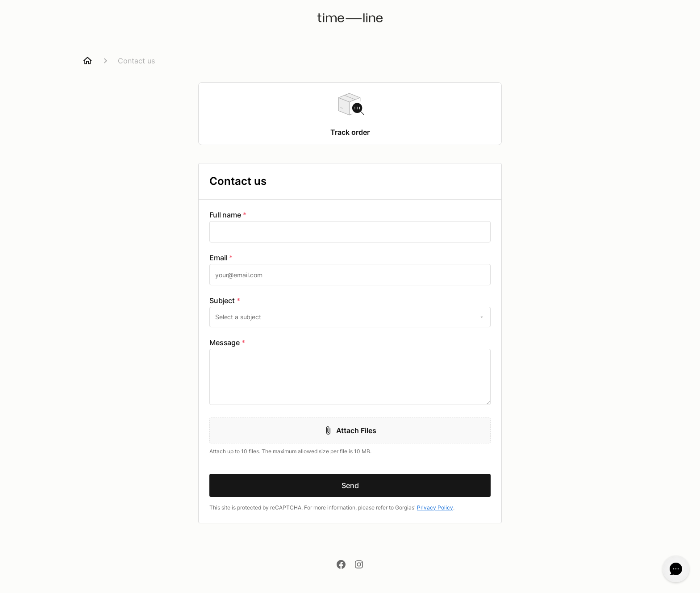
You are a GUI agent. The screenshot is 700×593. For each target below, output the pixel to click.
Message (227, 342)
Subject (225, 301)
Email (221, 258)
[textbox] (350, 232)
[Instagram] (359, 565)
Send (350, 485)
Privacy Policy (435, 507)
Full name (228, 215)
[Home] (87, 61)
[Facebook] (341, 565)
